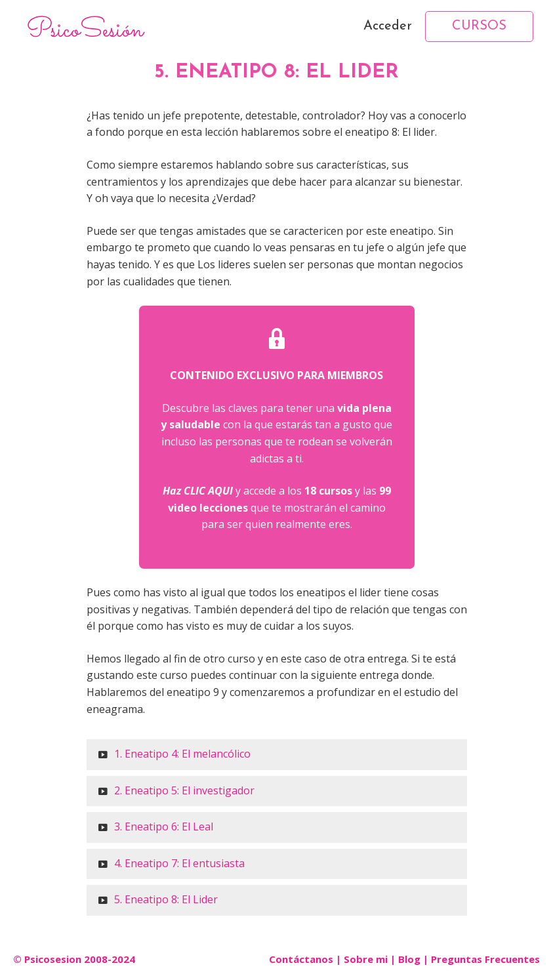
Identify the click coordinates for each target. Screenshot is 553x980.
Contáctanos (301, 959)
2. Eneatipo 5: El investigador (184, 790)
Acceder (388, 26)
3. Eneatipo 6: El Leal (164, 827)
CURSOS (479, 26)
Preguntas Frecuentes (485, 959)
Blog (409, 959)
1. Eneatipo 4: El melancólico (182, 754)
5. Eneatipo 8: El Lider (166, 899)
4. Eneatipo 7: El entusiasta (179, 863)
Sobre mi (366, 959)
